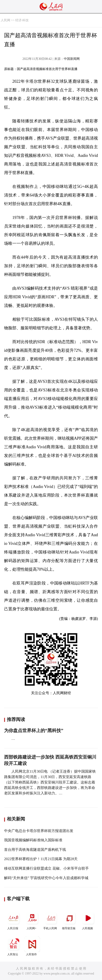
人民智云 (13, 946)
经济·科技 (22, 20)
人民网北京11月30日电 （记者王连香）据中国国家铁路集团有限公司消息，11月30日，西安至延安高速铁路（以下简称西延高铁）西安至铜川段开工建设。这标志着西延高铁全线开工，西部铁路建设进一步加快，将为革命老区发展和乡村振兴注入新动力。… (50, 782)
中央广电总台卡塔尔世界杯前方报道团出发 (39, 831)
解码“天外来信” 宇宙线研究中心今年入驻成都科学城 (46, 878)
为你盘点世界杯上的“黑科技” (34, 730)
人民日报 (13, 920)
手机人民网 (51, 920)
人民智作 (32, 946)
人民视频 (88, 920)
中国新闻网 (72, 59)
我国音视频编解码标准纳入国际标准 (33, 840)
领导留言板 (69, 920)
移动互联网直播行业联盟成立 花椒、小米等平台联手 (46, 868)
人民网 (5, 20)
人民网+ (32, 920)
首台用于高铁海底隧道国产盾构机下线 (35, 850)
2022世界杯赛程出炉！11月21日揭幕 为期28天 (41, 859)
